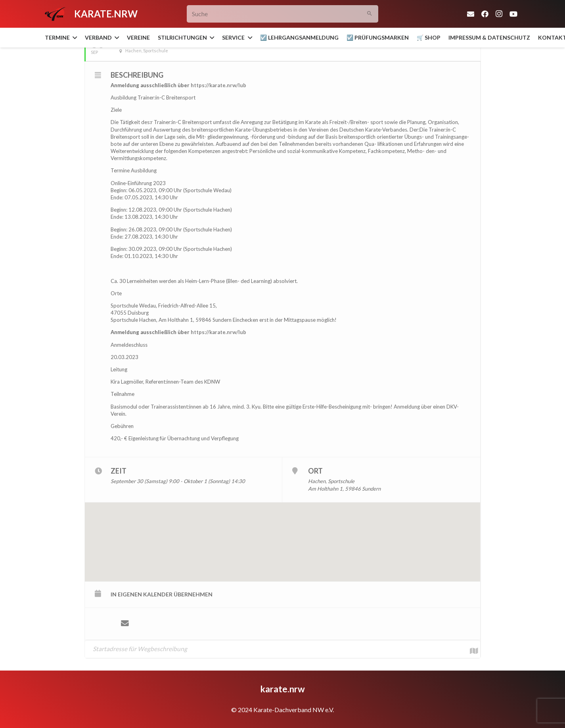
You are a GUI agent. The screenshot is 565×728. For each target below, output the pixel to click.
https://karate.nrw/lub (218, 85)
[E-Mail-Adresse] (471, 14)
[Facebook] (485, 14)
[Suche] (282, 14)
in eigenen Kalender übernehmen (162, 594)
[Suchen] (369, 14)
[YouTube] (513, 14)
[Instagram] (499, 14)
